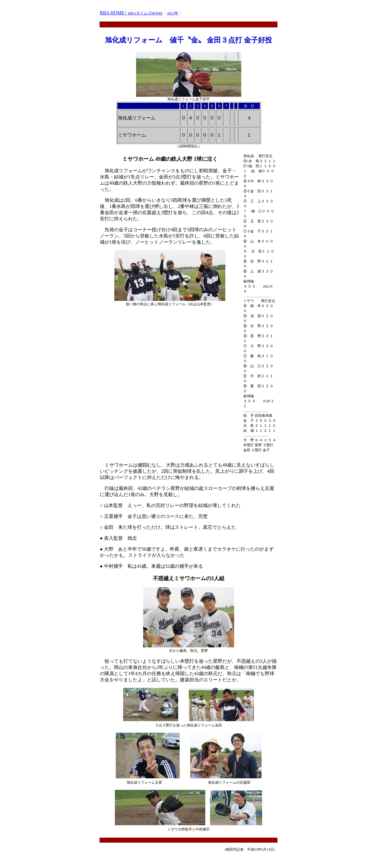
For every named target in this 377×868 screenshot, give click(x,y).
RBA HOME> (114, 13)
